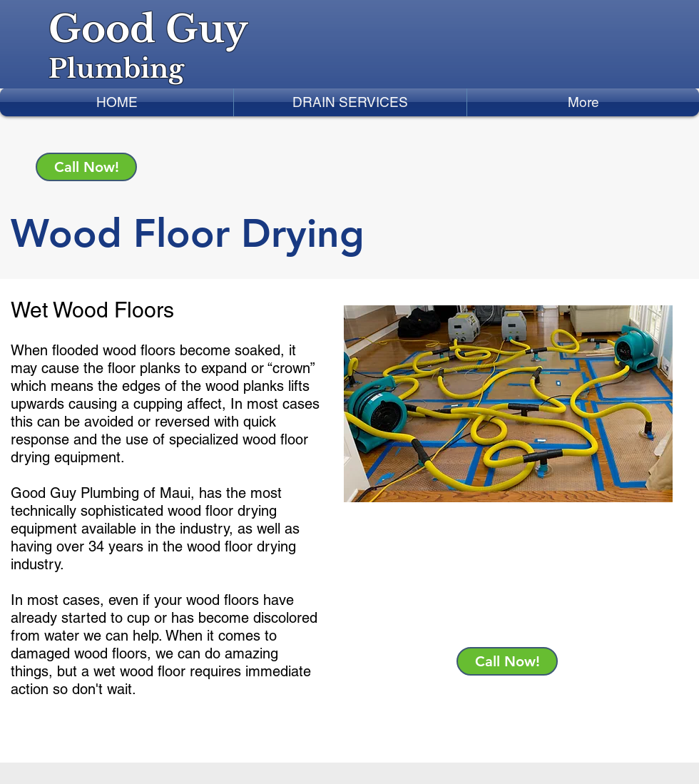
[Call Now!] (86, 167)
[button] (350, 102)
